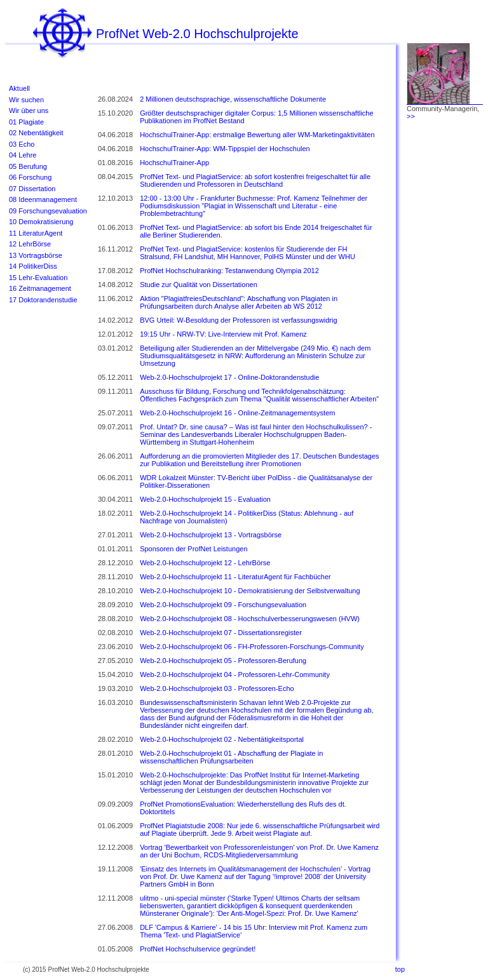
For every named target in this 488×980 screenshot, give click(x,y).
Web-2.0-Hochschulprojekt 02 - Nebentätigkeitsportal (222, 739)
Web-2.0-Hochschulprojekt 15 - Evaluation (205, 499)
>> (411, 116)
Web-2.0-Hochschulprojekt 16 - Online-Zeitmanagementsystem (237, 413)
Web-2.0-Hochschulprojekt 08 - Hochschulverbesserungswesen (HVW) (250, 619)
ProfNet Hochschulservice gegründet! (198, 949)
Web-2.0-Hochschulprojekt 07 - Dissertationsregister (221, 633)
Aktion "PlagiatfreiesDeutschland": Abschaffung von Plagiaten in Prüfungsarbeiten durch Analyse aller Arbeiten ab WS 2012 (239, 302)
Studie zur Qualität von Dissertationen (199, 285)
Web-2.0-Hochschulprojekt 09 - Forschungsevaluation (223, 605)
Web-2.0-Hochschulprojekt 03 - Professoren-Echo (217, 688)
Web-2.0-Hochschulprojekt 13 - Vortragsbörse (211, 535)
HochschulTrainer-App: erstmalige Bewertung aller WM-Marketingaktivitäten (257, 135)
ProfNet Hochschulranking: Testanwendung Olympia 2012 (229, 271)
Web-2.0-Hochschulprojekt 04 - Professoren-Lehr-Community (235, 675)
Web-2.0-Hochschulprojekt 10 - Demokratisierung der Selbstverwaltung (250, 591)
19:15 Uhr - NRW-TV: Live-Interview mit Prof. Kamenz (223, 334)
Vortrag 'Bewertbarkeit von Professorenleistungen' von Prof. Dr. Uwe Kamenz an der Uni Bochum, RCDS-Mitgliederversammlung (259, 851)
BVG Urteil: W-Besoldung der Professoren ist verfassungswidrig (238, 320)
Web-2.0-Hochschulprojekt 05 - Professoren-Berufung (223, 661)
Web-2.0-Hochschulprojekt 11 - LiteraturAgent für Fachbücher (235, 577)
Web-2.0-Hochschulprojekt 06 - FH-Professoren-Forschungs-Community (252, 647)
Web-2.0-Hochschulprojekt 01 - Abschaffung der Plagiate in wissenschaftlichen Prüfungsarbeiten (231, 757)
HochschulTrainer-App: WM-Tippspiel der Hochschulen (225, 149)
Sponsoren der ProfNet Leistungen (193, 549)
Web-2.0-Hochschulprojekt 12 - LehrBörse (205, 563)
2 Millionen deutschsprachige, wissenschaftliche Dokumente (233, 99)
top (400, 969)
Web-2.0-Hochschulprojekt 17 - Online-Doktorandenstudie (229, 377)
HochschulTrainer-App (174, 163)
